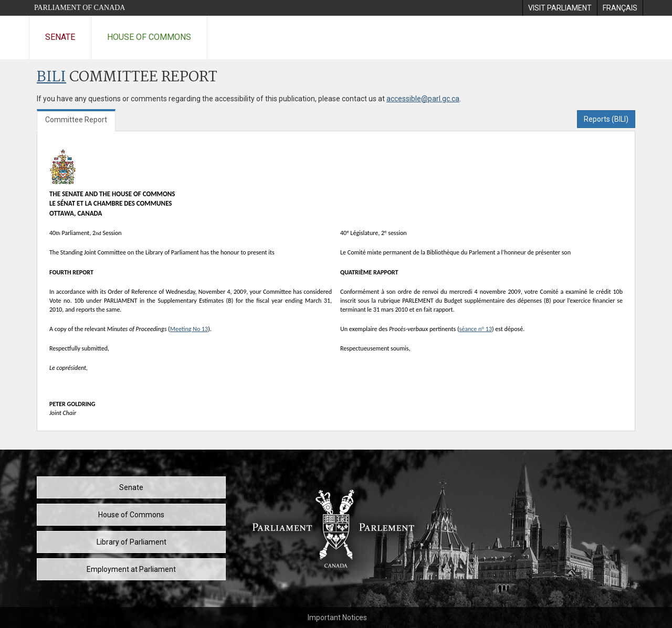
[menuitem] (560, 8)
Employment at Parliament (131, 569)
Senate (60, 37)
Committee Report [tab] (76, 120)
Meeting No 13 (189, 329)
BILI (51, 77)
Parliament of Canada (80, 8)
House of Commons (149, 37)
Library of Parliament (132, 542)
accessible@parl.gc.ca (423, 99)
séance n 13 (476, 329)
